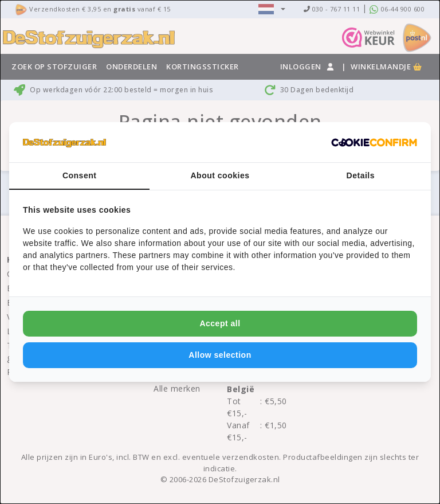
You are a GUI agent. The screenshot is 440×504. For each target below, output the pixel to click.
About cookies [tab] (220, 175)
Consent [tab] (80, 175)
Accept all (220, 323)
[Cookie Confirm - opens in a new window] (374, 142)
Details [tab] (361, 175)
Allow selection (220, 355)
